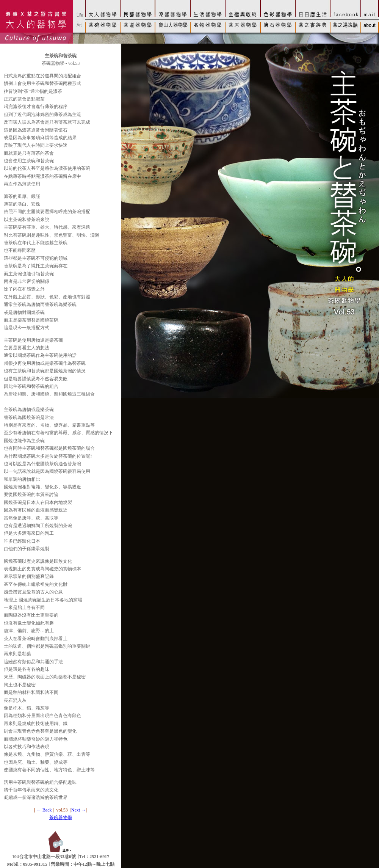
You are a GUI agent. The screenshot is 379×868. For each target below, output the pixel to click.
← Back (45, 810)
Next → (78, 810)
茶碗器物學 (61, 818)
